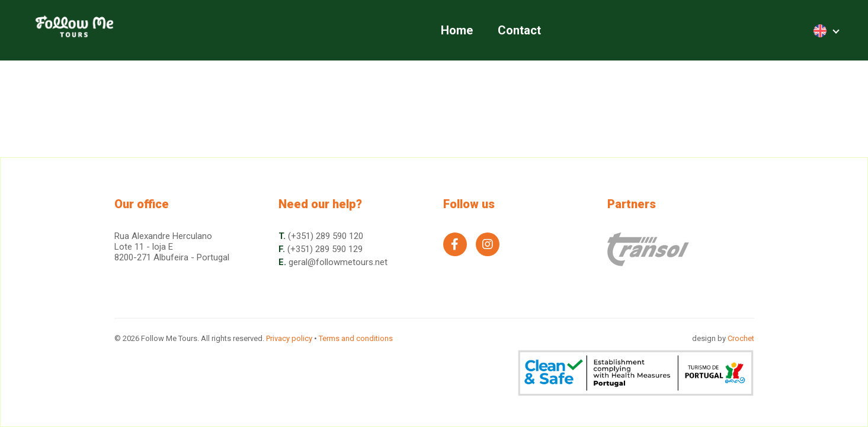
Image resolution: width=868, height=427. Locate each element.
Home (457, 30)
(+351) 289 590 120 (326, 236)
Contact (519, 30)
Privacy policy (289, 338)
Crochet (741, 338)
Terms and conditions (356, 338)
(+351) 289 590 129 (325, 249)
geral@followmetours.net (338, 262)
